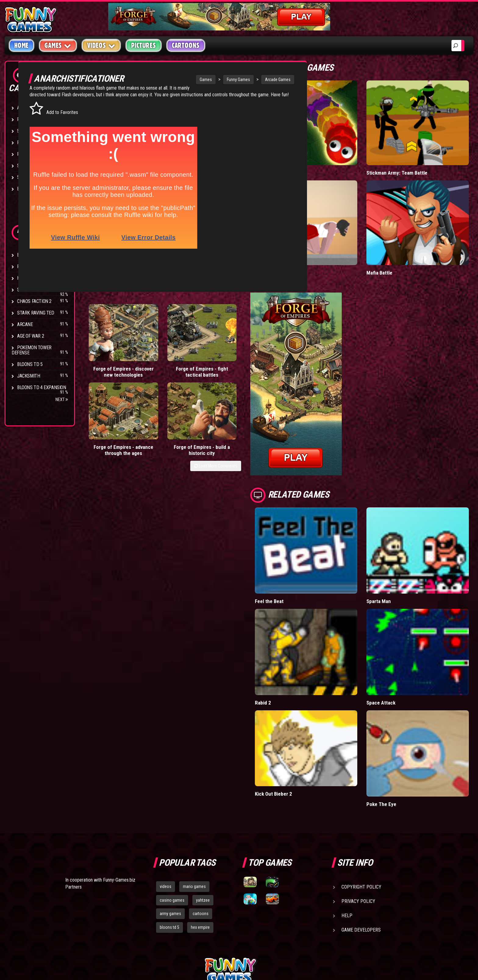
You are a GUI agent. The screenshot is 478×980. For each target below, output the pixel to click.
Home (21, 45)
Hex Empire (29, 278)
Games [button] (58, 45)
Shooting (27, 131)
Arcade (25, 108)
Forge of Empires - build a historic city (250, 341)
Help (347, 846)
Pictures (143, 45)
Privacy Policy (358, 832)
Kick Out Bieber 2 (307, 726)
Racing (24, 154)
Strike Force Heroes (39, 290)
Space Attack (398, 647)
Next (62, 399)
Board (24, 189)
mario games (194, 817)
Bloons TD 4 (30, 255)
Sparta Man (395, 560)
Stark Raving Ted (36, 313)
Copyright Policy (361, 817)
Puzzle (25, 119)
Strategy (27, 177)
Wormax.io (300, 159)
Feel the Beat (303, 560)
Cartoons (186, 45)
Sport (24, 166)
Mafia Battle (396, 245)
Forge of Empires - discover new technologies (108, 341)
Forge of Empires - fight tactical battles (156, 341)
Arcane (25, 324)
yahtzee (203, 831)
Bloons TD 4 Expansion (42, 387)
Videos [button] (101, 45)
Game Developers (361, 860)
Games (173, 80)
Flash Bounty (32, 266)
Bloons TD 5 (30, 364)
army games (170, 844)
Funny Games (206, 80)
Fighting (26, 142)
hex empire (200, 858)
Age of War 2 (30, 336)
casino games (172, 831)
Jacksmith (29, 376)
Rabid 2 (296, 647)
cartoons (201, 844)
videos (166, 817)
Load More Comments (249, 359)
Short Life (299, 245)
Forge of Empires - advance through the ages (203, 341)
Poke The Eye (398, 735)
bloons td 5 (169, 858)
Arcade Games (245, 80)
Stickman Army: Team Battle (414, 159)
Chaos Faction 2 (34, 301)
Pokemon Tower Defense (32, 350)
